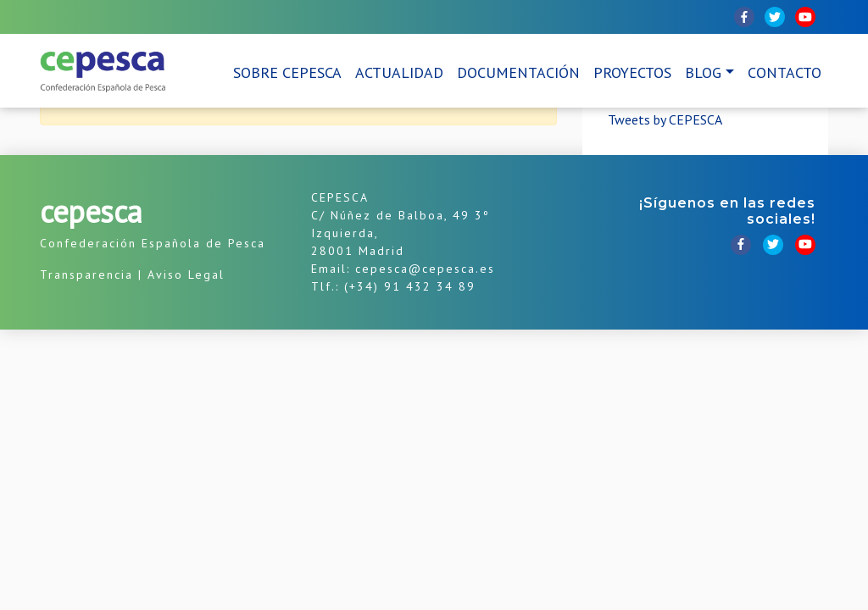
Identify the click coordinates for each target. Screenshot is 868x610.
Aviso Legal (186, 274)
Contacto (785, 72)
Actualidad (399, 72)
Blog (703, 72)
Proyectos (632, 72)
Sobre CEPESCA (287, 72)
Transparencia (86, 274)
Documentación (518, 72)
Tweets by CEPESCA (665, 119)
